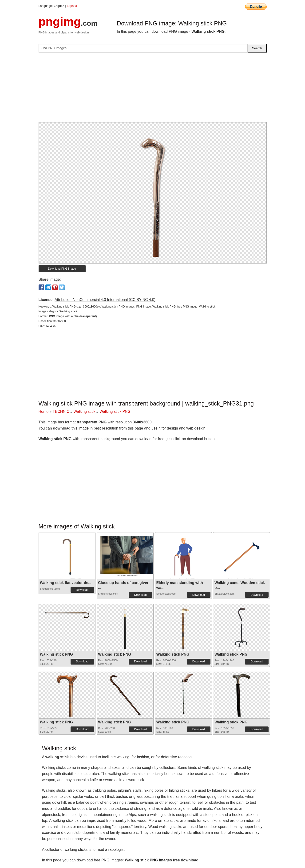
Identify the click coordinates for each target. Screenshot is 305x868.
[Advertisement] (153, 89)
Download (82, 590)
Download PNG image (62, 269)
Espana (72, 6)
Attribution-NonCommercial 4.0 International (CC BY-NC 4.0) (105, 300)
